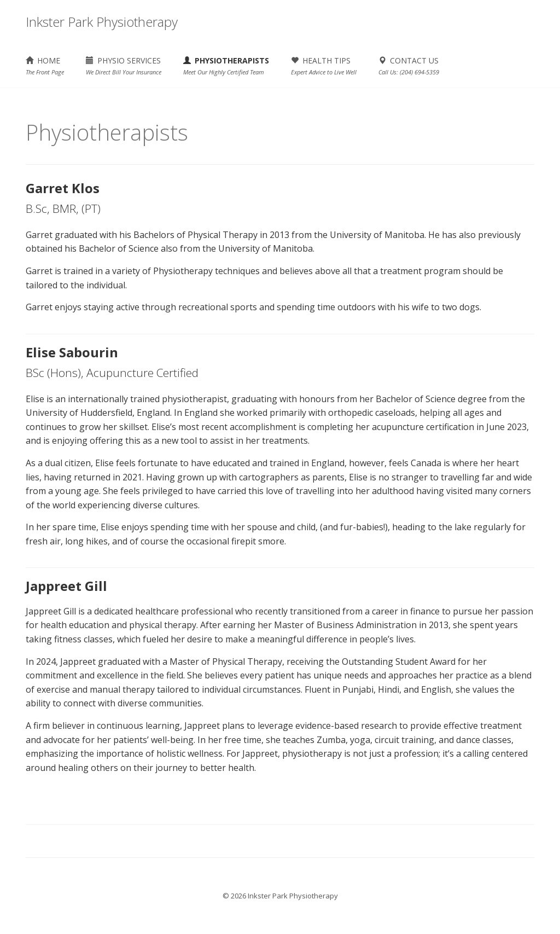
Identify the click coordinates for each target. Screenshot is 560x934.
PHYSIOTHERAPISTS (226, 66)
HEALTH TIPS (324, 66)
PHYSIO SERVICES (124, 66)
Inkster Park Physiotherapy (102, 22)
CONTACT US (409, 66)
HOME (45, 66)
